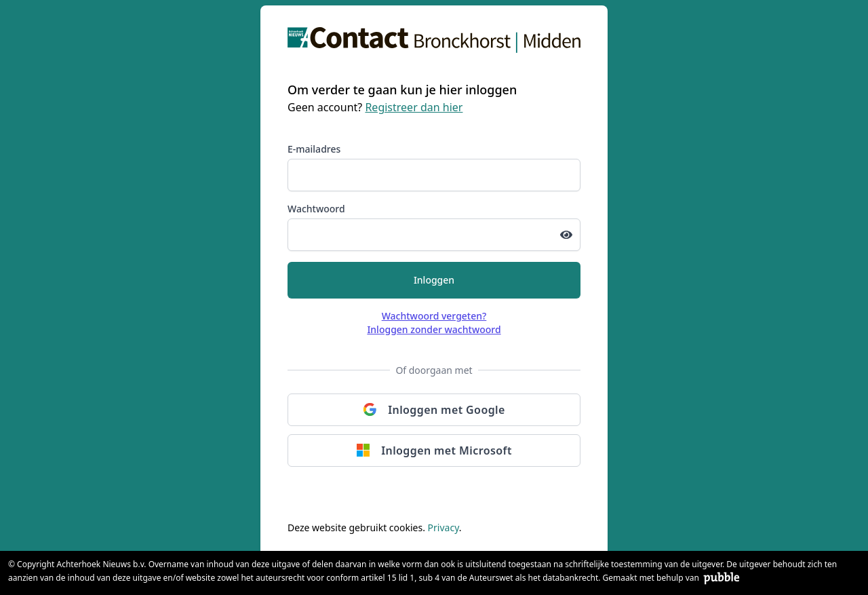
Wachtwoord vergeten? (434, 316)
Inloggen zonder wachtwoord (434, 329)
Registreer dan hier (414, 107)
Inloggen (434, 280)
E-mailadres (314, 149)
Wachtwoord (316, 209)
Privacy (443, 527)
